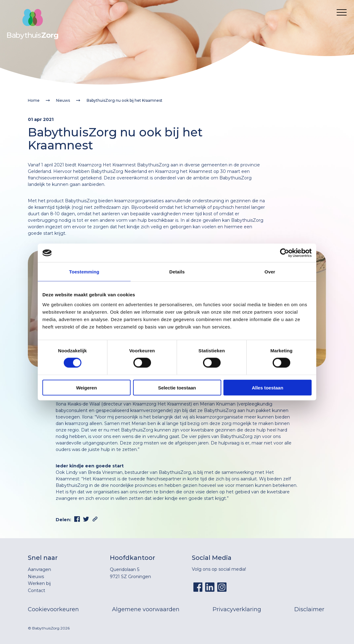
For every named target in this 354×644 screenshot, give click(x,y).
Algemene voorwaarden (146, 609)
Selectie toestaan (177, 387)
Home (34, 100)
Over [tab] (270, 272)
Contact (37, 590)
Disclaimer (309, 609)
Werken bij (39, 583)
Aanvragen (39, 569)
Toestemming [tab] (84, 272)
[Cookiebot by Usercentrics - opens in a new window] (285, 253)
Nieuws (63, 100)
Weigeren (86, 387)
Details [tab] (177, 272)
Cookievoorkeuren (53, 609)
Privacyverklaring (237, 609)
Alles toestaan (268, 387)
